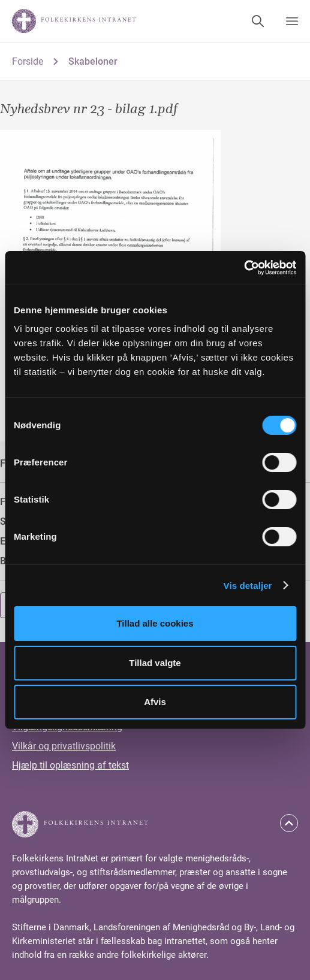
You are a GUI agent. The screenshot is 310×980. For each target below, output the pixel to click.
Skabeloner (93, 61)
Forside (28, 61)
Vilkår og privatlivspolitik (64, 746)
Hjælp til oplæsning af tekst (70, 765)
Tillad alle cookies (155, 623)
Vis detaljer (248, 586)
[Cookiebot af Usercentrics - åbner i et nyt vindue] (244, 268)
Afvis (155, 702)
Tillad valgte (155, 663)
